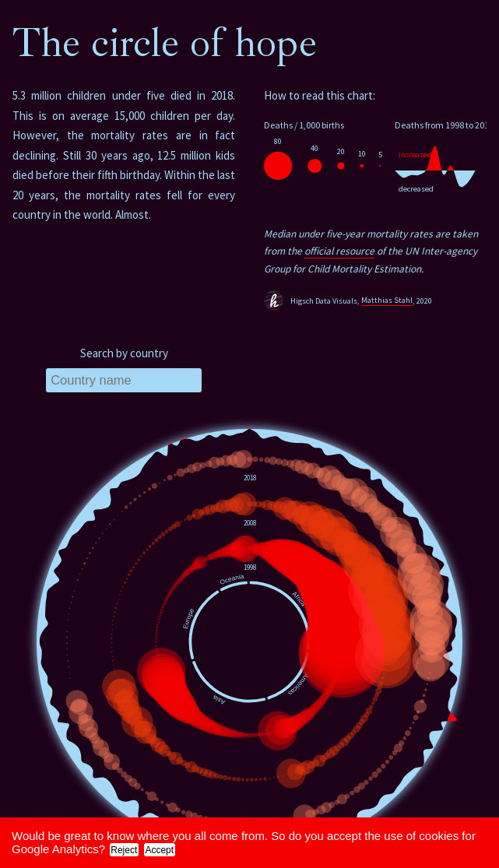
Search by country (124, 353)
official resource (339, 251)
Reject (124, 850)
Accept (159, 850)
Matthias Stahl (387, 300)
